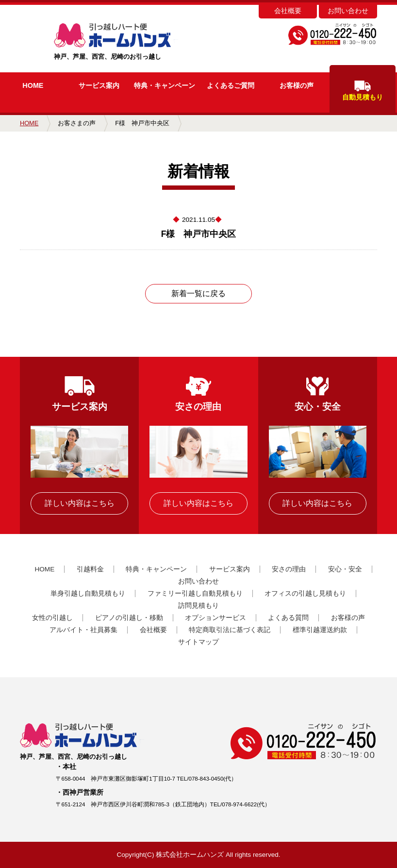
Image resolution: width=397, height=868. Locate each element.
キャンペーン (165, 85)
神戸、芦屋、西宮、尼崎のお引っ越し (133, 42)
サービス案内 (99, 85)
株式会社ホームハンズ (190, 855)
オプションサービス (215, 618)
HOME (33, 85)
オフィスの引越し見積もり (305, 593)
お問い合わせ (348, 11)
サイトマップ (198, 642)
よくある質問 (288, 618)
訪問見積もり (198, 606)
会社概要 (288, 11)
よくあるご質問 (231, 85)
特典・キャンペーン (156, 569)
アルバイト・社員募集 (83, 630)
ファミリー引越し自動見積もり (195, 593)
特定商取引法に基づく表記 (230, 630)
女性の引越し (52, 618)
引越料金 (90, 569)
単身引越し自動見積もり (88, 593)
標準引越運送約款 (320, 630)
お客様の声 (297, 85)
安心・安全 (345, 569)
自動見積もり (363, 91)
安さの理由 (289, 569)
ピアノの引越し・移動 (129, 618)
